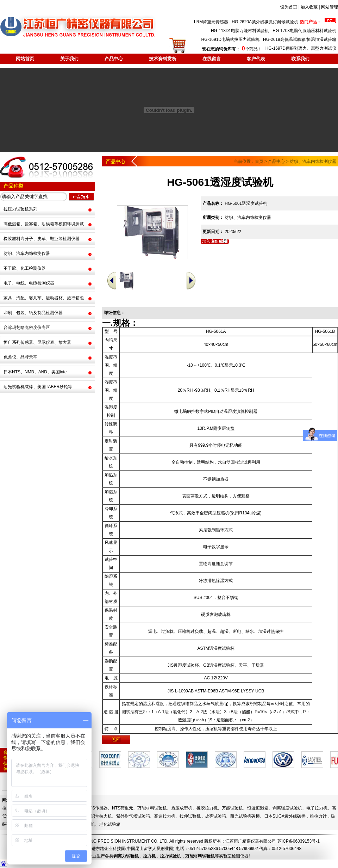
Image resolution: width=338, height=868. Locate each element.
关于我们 (69, 59)
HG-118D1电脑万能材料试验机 (240, 31)
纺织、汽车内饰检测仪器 (27, 253)
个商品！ (232, 49)
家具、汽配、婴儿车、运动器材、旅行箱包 (44, 298)
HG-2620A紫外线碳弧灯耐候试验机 (265, 22)
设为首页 (289, 7)
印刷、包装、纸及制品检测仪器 (33, 313)
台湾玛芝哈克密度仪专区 (27, 328)
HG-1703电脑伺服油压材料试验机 (304, 31)
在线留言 (212, 59)
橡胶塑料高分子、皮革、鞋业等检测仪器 (42, 239)
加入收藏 (309, 7)
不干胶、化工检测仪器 (25, 268)
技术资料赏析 (163, 59)
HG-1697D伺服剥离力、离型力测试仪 (301, 48)
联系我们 (300, 59)
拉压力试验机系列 (20, 209)
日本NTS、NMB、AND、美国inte (35, 372)
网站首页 (25, 59)
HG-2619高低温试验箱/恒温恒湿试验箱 (300, 39)
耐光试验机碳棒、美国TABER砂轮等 (38, 387)
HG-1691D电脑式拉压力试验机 (230, 39)
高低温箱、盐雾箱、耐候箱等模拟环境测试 (44, 224)
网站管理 (330, 7)
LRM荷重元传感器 (211, 22)
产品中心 (114, 59)
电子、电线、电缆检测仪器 (29, 283)
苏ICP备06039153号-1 (299, 841)
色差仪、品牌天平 (20, 357)
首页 (259, 161)
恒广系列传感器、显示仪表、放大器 (37, 342)
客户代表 (256, 59)
